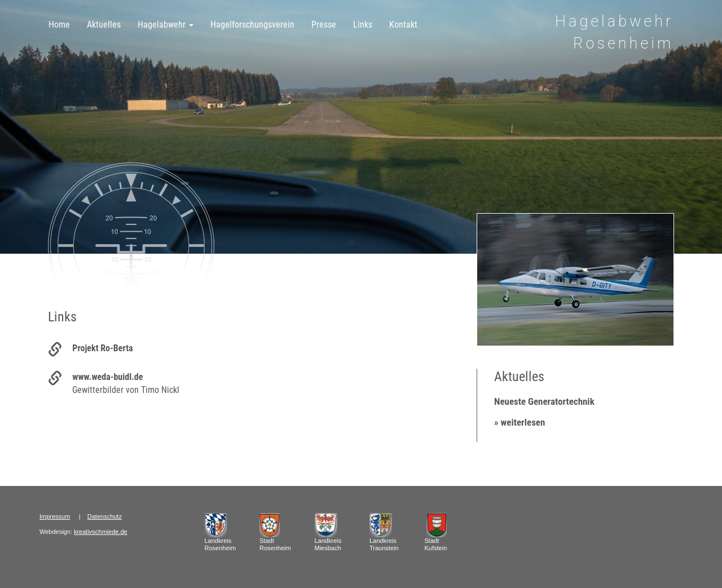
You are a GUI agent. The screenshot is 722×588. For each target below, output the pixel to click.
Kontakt (403, 25)
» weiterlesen (520, 422)
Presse (324, 25)
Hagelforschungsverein (252, 25)
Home (59, 25)
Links (363, 25)
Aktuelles (104, 25)
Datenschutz (105, 516)
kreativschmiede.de (101, 532)
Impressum (55, 516)
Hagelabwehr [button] (166, 25)
